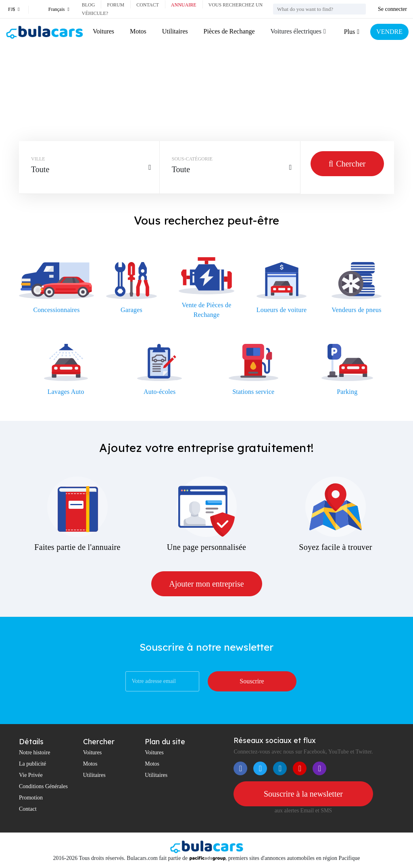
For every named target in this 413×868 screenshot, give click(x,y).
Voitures (103, 31)
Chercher (347, 164)
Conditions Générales (43, 786)
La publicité (32, 764)
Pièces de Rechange (229, 31)
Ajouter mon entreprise (206, 584)
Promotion (31, 798)
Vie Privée (31, 775)
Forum (116, 5)
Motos (138, 31)
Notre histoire (34, 752)
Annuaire (184, 5)
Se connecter (392, 9)
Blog (89, 5)
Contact (148, 5)
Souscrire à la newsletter (303, 794)
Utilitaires (175, 31)
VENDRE (389, 32)
